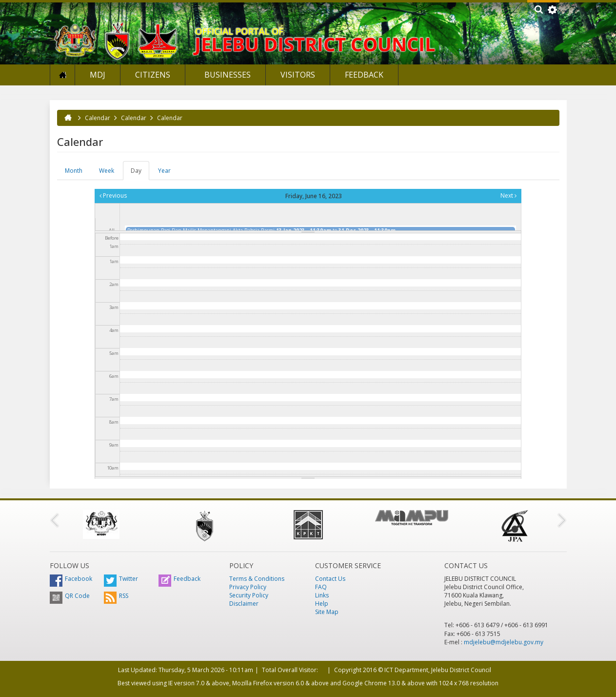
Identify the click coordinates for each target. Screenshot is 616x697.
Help (322, 604)
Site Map (327, 612)
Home (62, 75)
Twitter (121, 579)
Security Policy (249, 595)
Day (140, 173)
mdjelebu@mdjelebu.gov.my (504, 642)
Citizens (153, 75)
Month (74, 171)
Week (107, 171)
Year (164, 171)
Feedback (364, 75)
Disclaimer (244, 604)
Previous (113, 195)
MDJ (98, 75)
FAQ (321, 587)
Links (322, 595)
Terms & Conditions (257, 579)
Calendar (98, 118)
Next (508, 195)
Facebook (71, 579)
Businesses (227, 75)
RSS (116, 596)
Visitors (298, 75)
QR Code (70, 596)
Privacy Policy (248, 587)
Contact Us (330, 579)
